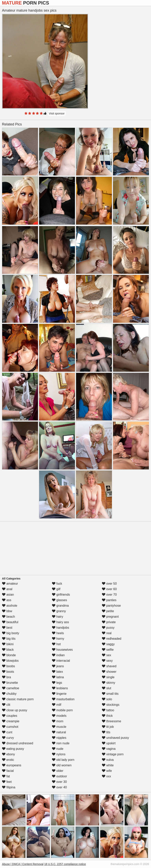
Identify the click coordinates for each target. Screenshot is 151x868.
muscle (59, 727)
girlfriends (61, 595)
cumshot (10, 727)
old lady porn (63, 760)
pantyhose (111, 606)
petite (108, 611)
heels (58, 633)
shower (109, 672)
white (108, 765)
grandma (60, 606)
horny (58, 639)
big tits (9, 639)
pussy (108, 628)
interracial (61, 661)
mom (58, 721)
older (58, 771)
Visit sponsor (57, 113)
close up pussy (15, 710)
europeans (12, 765)
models (59, 716)
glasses (59, 600)
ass (7, 600)
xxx (106, 776)
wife (107, 771)
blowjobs (10, 661)
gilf (56, 589)
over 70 (109, 595)
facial (8, 771)
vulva (108, 760)
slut (106, 688)
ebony (8, 754)
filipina (9, 787)
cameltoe (11, 688)
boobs (8, 666)
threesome (111, 721)
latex (57, 672)
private (109, 622)
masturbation (63, 699)
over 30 (59, 782)
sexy (107, 661)
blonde (9, 655)
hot (56, 644)
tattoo (108, 710)
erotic (8, 760)
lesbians (60, 688)
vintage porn (113, 754)
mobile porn (62, 710)
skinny (109, 683)
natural (59, 732)
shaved (109, 666)
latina (58, 677)
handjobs (60, 628)
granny (59, 611)
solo (107, 699)
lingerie (59, 694)
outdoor (59, 776)
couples (10, 716)
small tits (110, 694)
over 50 (109, 584)
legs (57, 683)
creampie (11, 721)
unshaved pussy (115, 738)
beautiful (10, 622)
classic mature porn (18, 699)
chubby (9, 694)
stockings (111, 705)
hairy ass (60, 622)
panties (109, 600)
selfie (108, 650)
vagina (109, 749)
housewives (62, 650)
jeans (58, 666)
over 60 (109, 589)
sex (106, 655)
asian (8, 595)
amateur (10, 584)
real (107, 633)
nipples (59, 738)
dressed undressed (18, 743)
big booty (11, 633)
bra (6, 677)
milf (57, 705)
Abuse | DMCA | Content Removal (23, 864)
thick (107, 716)
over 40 (59, 787)
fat (6, 776)
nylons (59, 754)
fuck (57, 584)
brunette (10, 683)
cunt (7, 732)
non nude (61, 743)
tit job (108, 727)
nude (58, 749)
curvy (8, 738)
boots (8, 672)
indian (58, 655)
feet (7, 782)
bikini (8, 644)
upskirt (109, 743)
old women (62, 765)
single (108, 677)
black (8, 650)
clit (6, 705)
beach (8, 617)
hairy (58, 617)
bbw (7, 611)
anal (7, 589)
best (7, 628)
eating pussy (13, 749)
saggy (108, 644)
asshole (10, 606)
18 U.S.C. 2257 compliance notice (65, 864)
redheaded (112, 639)
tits (106, 732)
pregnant (110, 617)
